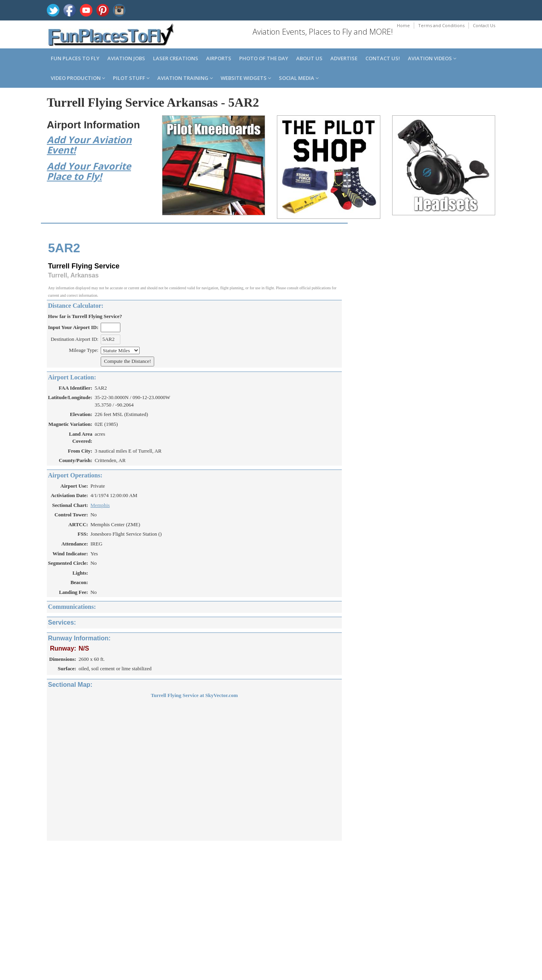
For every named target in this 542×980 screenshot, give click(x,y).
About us (309, 58)
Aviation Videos (432, 58)
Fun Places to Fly (75, 58)
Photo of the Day (264, 58)
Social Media (299, 78)
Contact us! (383, 58)
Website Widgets (246, 78)
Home (403, 25)
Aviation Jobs (126, 58)
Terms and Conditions (441, 25)
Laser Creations (176, 58)
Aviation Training (185, 78)
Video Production (78, 78)
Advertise (344, 58)
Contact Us (484, 25)
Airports (219, 58)
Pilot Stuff (131, 78)
